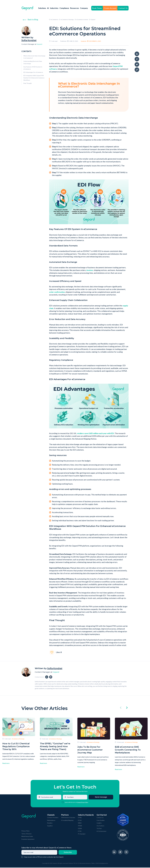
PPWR (80, 826)
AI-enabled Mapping (67, 821)
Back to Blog (30, 19)
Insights (99, 823)
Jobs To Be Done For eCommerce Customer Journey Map (90, 750)
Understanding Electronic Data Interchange (33, 62)
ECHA (80, 821)
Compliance (64, 8)
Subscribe (68, 853)
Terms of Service (26, 834)
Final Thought (28, 83)
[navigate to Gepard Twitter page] (120, 852)
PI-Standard (82, 834)
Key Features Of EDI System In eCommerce (33, 68)
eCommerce (54, 19)
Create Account (110, 8)
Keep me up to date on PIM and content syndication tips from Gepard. (44, 857)
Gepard (39, 44)
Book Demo (97, 8)
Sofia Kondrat (29, 40)
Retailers (50, 823)
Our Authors (100, 826)
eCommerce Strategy (66, 19)
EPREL (80, 818)
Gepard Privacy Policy (83, 803)
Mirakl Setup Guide (27, 837)
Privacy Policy (25, 831)
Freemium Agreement (28, 840)
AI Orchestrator (101, 832)
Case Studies (101, 821)
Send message (101, 797)
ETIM (80, 832)
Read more (6, 763)
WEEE (80, 823)
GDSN (80, 829)
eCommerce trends (81, 19)
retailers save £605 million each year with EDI (95, 433)
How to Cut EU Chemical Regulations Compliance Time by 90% (16, 746)
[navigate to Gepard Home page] (27, 8)
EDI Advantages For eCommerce (33, 72)
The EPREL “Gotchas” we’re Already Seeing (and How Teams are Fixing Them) (55, 746)
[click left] (121, 708)
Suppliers (50, 826)
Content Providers (53, 818)
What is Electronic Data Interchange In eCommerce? (34, 57)
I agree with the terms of (71, 803)
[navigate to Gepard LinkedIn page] (114, 852)
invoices (90, 270)
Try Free (99, 829)
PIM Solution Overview (68, 818)
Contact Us (123, 8)
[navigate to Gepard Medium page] (126, 852)
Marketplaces (51, 821)
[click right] (127, 708)
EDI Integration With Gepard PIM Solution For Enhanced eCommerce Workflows (34, 78)
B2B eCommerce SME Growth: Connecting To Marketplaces (128, 750)
